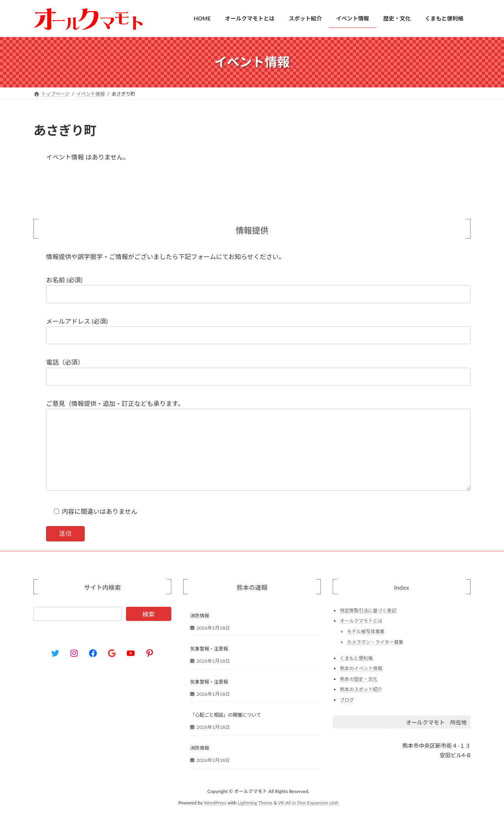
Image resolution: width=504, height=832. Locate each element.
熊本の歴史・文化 (359, 695)
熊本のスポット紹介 (361, 705)
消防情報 (200, 631)
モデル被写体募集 (366, 647)
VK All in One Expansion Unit (308, 818)
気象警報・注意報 (209, 664)
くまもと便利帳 (356, 674)
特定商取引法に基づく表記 (368, 626)
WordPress (215, 818)
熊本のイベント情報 (361, 685)
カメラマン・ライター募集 (375, 658)
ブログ (347, 716)
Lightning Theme (255, 818)
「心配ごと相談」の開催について (226, 731)
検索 (148, 630)
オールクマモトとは (361, 637)
